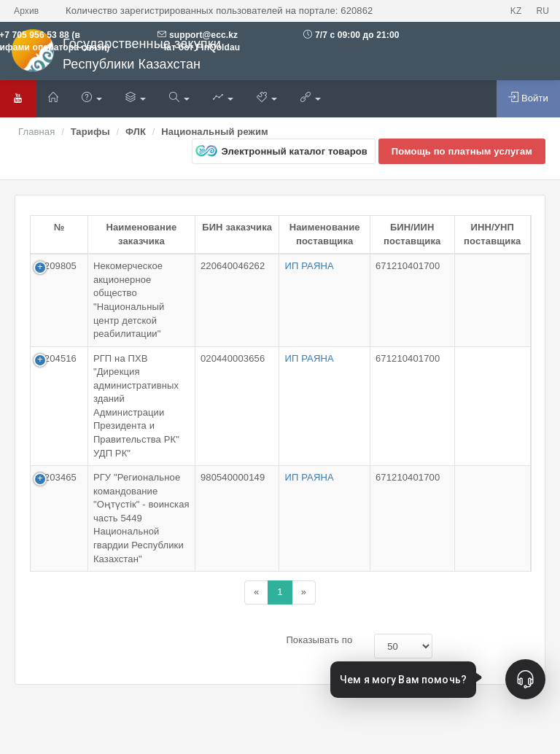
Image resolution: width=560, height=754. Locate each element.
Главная (36, 132)
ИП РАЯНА (309, 266)
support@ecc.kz (203, 35)
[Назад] (256, 592)
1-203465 (56, 477)
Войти (528, 98)
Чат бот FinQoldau (199, 47)
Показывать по (319, 640)
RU (542, 11)
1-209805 (56, 266)
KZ (516, 11)
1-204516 (56, 358)
